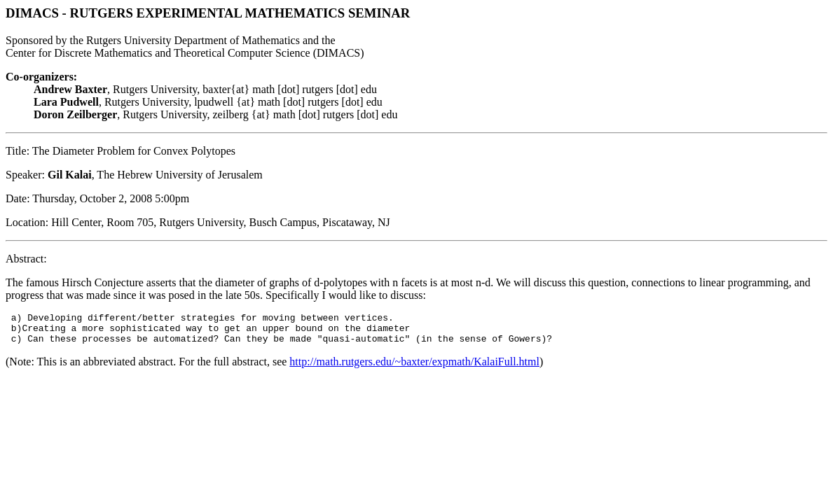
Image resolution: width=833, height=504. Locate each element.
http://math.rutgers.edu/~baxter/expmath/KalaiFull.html (414, 368)
